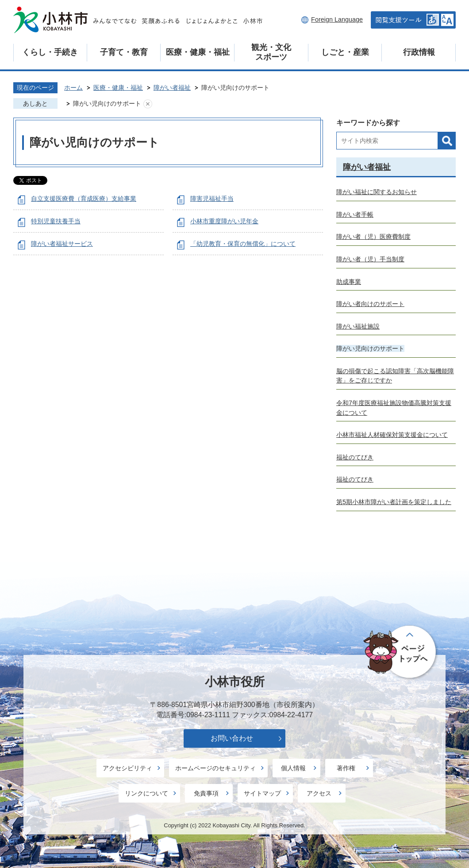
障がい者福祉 (172, 88)
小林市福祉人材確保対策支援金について (392, 435)
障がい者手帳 (355, 214)
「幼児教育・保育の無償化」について (243, 244)
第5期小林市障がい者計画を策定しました (394, 502)
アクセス (319, 793)
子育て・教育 (124, 52)
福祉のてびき (355, 457)
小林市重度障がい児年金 (224, 221)
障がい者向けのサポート (370, 304)
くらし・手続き (50, 52)
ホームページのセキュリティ (215, 768)
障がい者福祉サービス (62, 244)
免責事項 (206, 793)
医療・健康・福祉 (198, 52)
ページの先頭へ (401, 653)
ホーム (73, 88)
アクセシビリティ (127, 768)
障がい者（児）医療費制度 (373, 237)
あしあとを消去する (148, 104)
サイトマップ (262, 793)
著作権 (346, 768)
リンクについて (146, 793)
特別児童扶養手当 (56, 221)
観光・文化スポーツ (271, 52)
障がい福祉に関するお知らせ (377, 192)
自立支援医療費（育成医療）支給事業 (84, 199)
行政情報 (419, 52)
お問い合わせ (232, 738)
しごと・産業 (345, 52)
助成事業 (349, 282)
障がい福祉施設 (358, 326)
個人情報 (293, 768)
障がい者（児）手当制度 (370, 259)
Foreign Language (337, 19)
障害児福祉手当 (212, 199)
